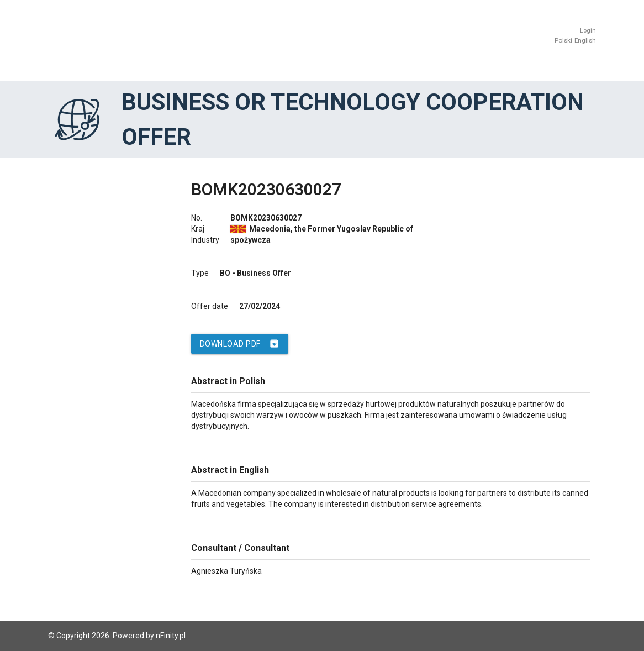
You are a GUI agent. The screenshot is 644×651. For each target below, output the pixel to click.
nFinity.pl (171, 636)
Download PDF (240, 344)
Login (588, 31)
